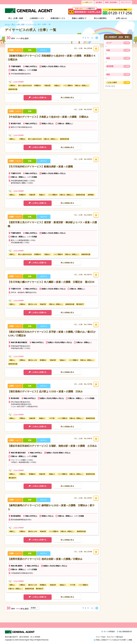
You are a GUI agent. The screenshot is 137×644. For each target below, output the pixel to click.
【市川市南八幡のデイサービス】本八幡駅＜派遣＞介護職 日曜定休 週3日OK (51, 282)
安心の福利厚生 (100, 18)
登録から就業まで (79, 18)
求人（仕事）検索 (16, 18)
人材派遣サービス (37, 18)
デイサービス (31, 24)
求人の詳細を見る (67, 98)
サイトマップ (126, 2)
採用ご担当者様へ (112, 2)
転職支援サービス (58, 18)
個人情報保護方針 (126, 632)
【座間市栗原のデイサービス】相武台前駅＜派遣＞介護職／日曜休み (45, 559)
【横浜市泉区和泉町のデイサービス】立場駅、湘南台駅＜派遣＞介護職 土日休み (52, 446)
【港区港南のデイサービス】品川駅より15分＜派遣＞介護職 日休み (45, 391)
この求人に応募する (39, 98)
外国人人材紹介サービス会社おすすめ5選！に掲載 (113, 640)
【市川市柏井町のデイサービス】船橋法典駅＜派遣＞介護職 (40, 167)
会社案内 (99, 2)
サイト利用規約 (109, 632)
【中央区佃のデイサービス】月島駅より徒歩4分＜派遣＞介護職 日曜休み (48, 117)
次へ (93, 38)
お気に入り (89, 2)
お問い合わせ (121, 18)
